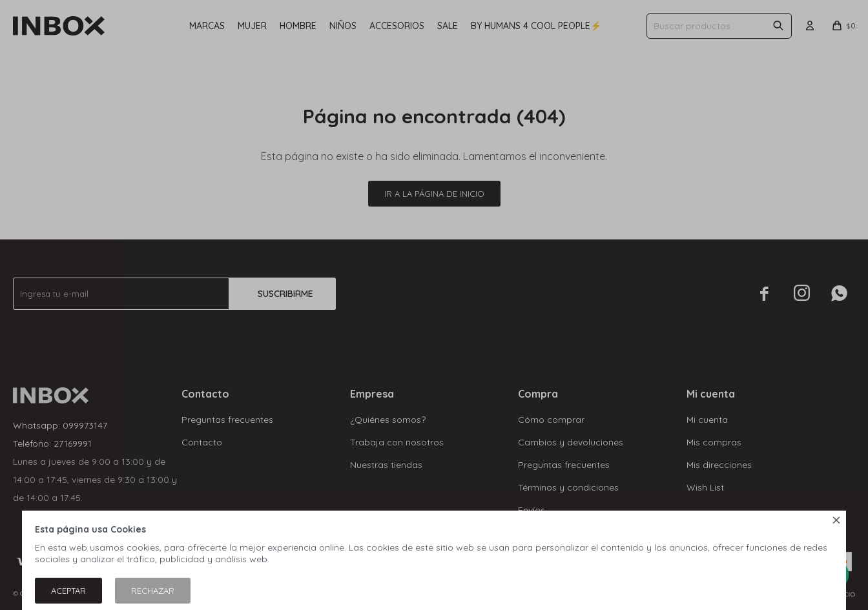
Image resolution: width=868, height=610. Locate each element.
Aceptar (68, 591)
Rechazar (153, 591)
